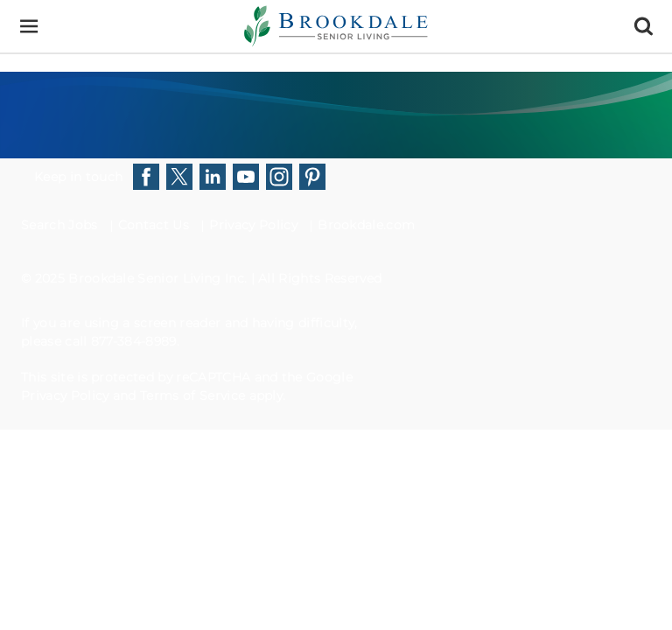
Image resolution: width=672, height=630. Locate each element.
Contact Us (154, 225)
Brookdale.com (366, 225)
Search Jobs (59, 225)
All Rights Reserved (320, 278)
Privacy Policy (253, 225)
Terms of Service (192, 395)
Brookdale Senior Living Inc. (159, 278)
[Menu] (28, 27)
